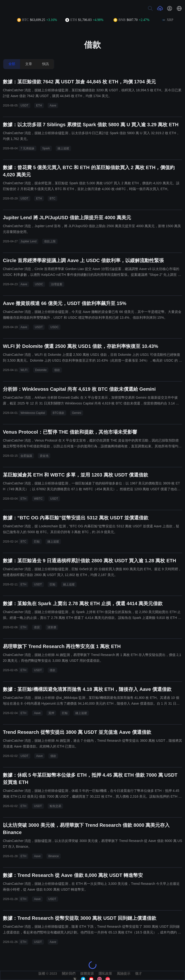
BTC (53, 199)
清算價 (52, 627)
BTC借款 (59, 413)
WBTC (38, 499)
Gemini (77, 413)
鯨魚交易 (55, 806)
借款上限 (50, 241)
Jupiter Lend (28, 241)
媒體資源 (87, 973)
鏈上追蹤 (63, 148)
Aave (53, 106)
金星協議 (26, 456)
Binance (54, 856)
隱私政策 (105, 973)
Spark (46, 148)
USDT (24, 106)
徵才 (139, 973)
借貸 (37, 627)
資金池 (44, 456)
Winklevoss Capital (33, 413)
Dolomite (41, 370)
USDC (39, 284)
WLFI (24, 370)
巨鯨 (37, 542)
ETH (39, 106)
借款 (57, 370)
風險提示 (124, 973)
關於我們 (69, 973)
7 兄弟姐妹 (27, 148)
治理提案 (57, 284)
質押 (51, 713)
